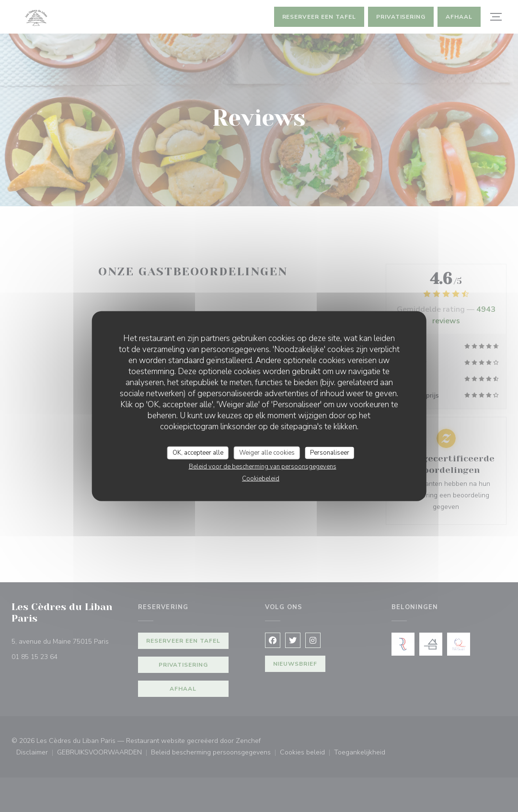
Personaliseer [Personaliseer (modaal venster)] (330, 452)
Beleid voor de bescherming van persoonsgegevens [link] (263, 467)
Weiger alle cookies (267, 452)
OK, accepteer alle (198, 452)
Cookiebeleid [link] (261, 479)
